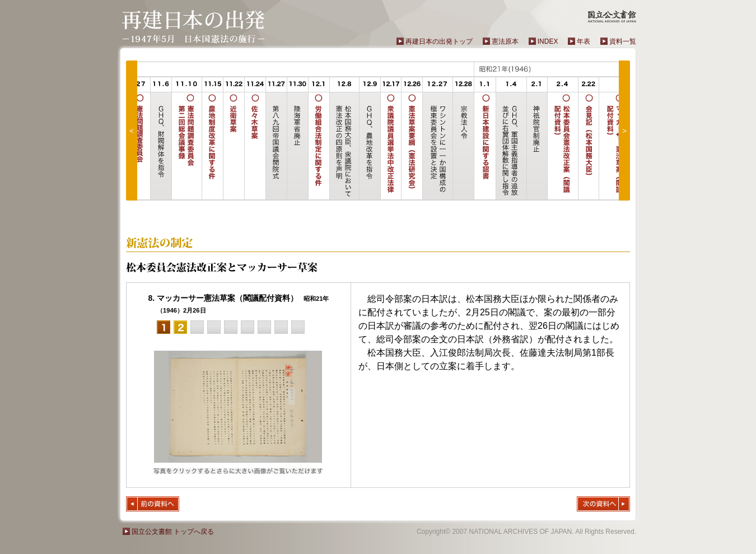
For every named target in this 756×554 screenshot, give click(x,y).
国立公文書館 (612, 16)
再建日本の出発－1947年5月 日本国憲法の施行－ (193, 27)
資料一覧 (623, 41)
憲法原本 (505, 41)
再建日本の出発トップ (439, 41)
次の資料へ (603, 504)
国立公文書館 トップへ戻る (173, 532)
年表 (584, 41)
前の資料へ (153, 504)
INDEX (548, 41)
